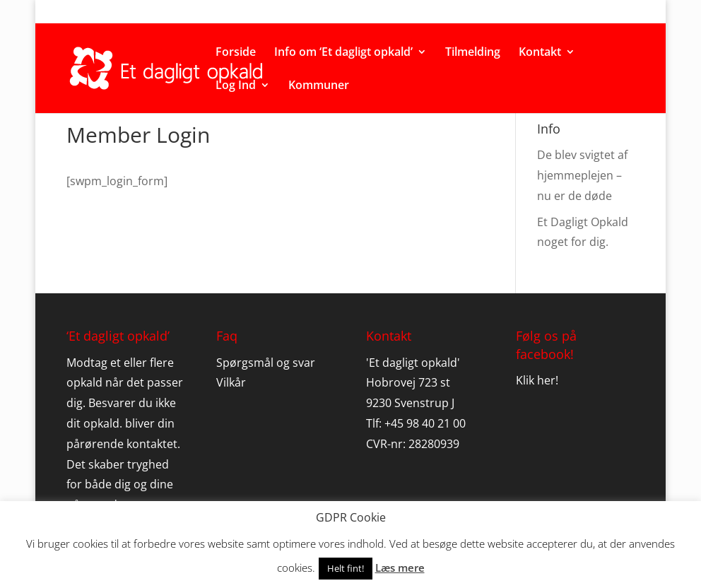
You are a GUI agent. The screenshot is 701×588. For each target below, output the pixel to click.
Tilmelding (473, 53)
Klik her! (537, 380)
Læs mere (400, 568)
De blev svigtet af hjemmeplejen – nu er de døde (582, 175)
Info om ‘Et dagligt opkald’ (343, 53)
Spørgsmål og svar (266, 363)
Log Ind (236, 86)
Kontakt (540, 53)
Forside (236, 53)
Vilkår (231, 382)
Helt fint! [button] (346, 568)
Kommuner (319, 86)
